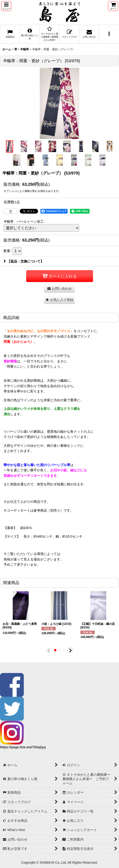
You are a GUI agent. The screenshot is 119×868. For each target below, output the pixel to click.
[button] (6, 6)
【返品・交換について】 (24, 261)
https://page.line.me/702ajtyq (23, 747)
